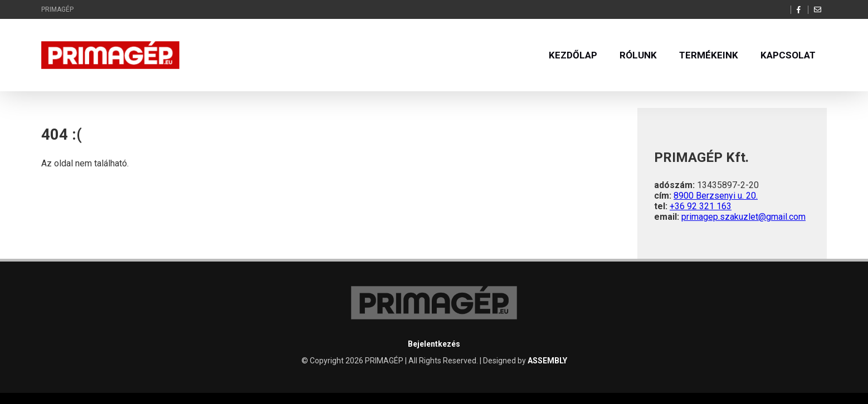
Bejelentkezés (434, 344)
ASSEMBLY (547, 361)
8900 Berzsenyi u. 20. (716, 196)
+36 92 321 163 (701, 206)
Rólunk (638, 55)
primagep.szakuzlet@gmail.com (743, 217)
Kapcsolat (788, 55)
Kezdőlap (573, 55)
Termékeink (709, 55)
